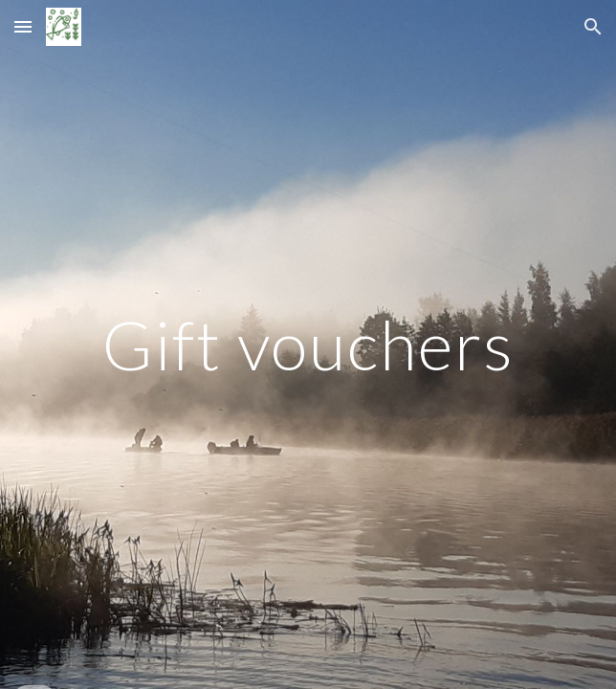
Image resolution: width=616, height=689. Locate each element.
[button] (23, 26)
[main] (308, 345)
